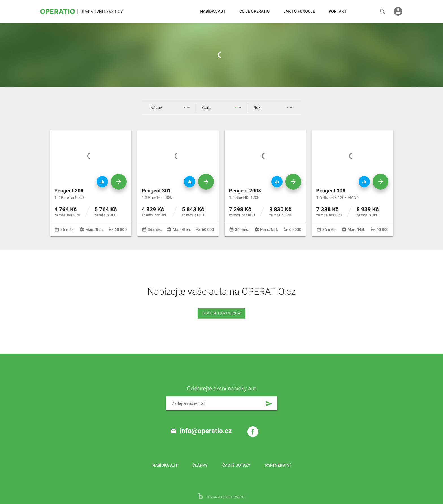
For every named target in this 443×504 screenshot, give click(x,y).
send (269, 404)
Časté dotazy (236, 466)
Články (200, 466)
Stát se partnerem (221, 313)
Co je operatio (254, 12)
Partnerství (278, 466)
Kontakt (338, 12)
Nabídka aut (213, 12)
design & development (222, 496)
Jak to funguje (299, 12)
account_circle (398, 11)
